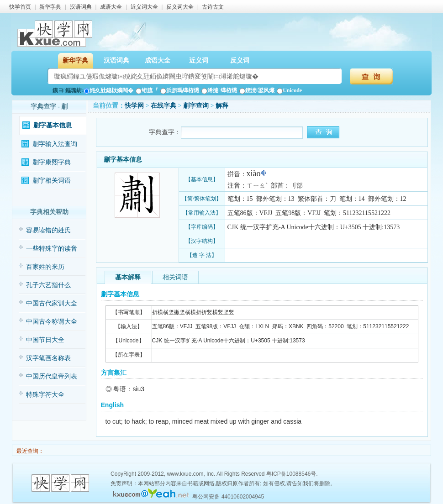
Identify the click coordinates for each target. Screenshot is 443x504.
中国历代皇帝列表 (52, 376)
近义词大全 (144, 7)
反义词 (240, 60)
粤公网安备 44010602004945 (228, 497)
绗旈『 (147, 90)
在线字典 (163, 106)
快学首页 (20, 7)
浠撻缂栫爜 (219, 90)
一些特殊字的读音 (52, 249)
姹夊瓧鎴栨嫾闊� (108, 90)
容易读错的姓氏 (48, 230)
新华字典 (50, 7)
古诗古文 (213, 7)
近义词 (199, 60)
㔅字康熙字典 (52, 162)
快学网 (134, 106)
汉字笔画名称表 (48, 358)
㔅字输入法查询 (55, 144)
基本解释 (128, 277)
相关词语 (175, 277)
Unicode (289, 90)
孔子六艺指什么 (48, 285)
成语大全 (111, 7)
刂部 (296, 186)
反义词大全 (180, 7)
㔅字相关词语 (52, 181)
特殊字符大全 (45, 395)
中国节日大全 (45, 340)
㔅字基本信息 (53, 125)
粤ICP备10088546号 (291, 474)
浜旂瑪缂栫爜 (180, 90)
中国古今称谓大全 (52, 322)
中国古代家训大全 (52, 303)
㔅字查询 (196, 106)
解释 (222, 106)
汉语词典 (81, 7)
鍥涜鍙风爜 (257, 90)
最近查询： (29, 451)
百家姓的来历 (45, 267)
